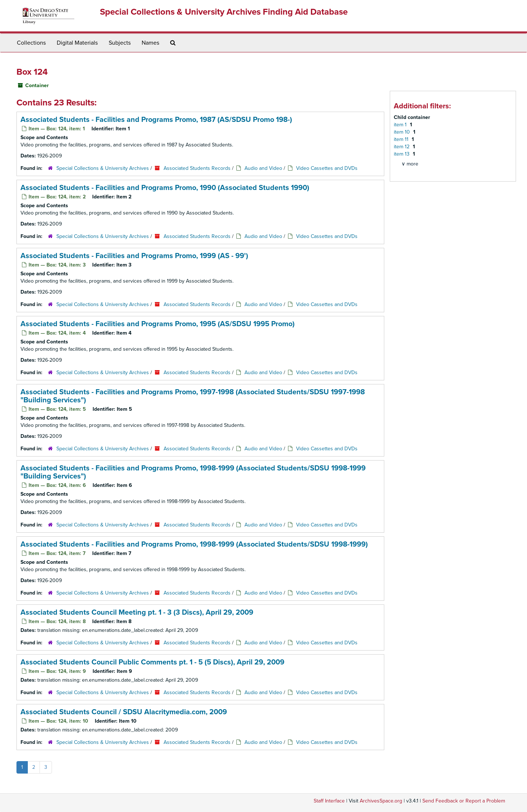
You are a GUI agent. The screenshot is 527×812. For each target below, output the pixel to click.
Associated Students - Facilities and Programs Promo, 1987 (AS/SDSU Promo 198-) (156, 120)
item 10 (403, 132)
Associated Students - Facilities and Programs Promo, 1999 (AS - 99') (134, 256)
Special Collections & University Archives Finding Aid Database (224, 12)
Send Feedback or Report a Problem (464, 801)
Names (150, 43)
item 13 (402, 154)
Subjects (120, 43)
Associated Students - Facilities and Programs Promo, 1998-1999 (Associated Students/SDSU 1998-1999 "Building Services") (193, 472)
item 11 (402, 139)
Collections (31, 43)
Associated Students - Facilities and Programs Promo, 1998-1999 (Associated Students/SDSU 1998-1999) (194, 544)
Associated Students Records (197, 168)
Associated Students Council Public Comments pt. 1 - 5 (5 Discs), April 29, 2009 (152, 662)
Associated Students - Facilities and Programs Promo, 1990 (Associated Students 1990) (165, 188)
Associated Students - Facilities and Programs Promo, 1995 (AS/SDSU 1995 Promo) (158, 324)
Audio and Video (263, 168)
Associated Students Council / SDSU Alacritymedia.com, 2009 (124, 712)
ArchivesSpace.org (381, 801)
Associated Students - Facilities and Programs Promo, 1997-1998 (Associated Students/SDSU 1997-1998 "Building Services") (193, 396)
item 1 (401, 125)
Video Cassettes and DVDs (327, 168)
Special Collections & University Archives (103, 168)
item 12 (402, 147)
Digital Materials (77, 43)
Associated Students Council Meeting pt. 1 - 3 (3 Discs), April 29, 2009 (137, 612)
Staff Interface (329, 801)
